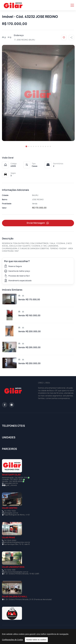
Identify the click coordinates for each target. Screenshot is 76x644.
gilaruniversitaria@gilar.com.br (16, 572)
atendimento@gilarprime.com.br (17, 542)
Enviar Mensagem (38, 223)
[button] (26, 146)
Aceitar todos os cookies (36, 640)
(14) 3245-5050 (10, 540)
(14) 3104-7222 (10, 511)
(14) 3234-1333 (9, 570)
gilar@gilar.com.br (11, 513)
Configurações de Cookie (12, 640)
